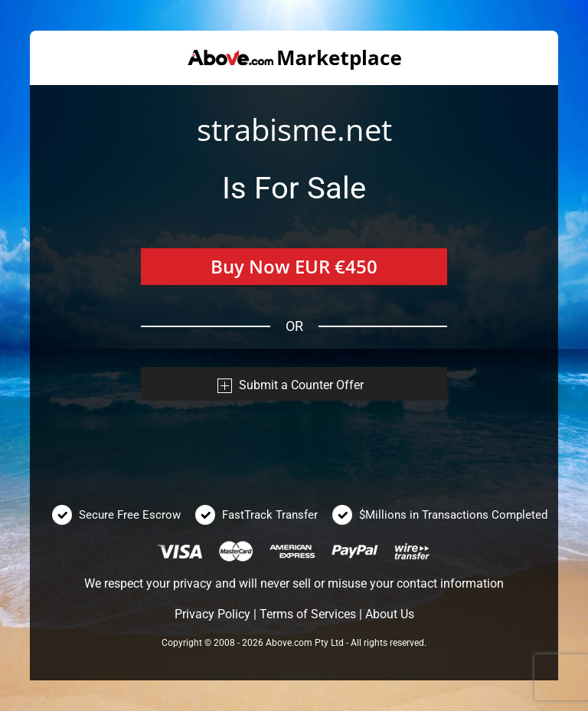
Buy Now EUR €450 (294, 266)
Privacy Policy (212, 614)
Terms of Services (308, 614)
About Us (390, 614)
